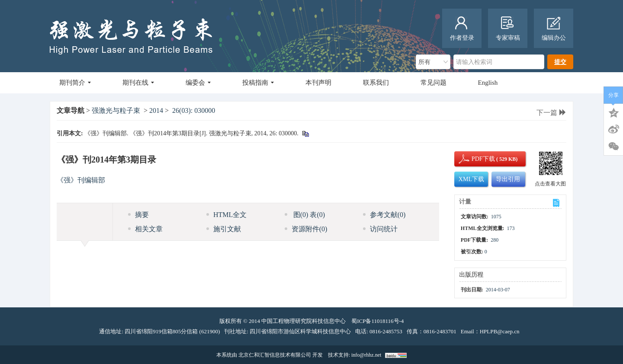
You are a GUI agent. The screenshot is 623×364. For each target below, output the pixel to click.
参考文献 (384, 215)
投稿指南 (258, 83)
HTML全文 (226, 215)
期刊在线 (138, 83)
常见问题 (434, 83)
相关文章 (145, 229)
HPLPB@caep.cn (500, 331)
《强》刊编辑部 (81, 180)
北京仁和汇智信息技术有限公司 (275, 355)
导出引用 (508, 179)
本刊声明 (318, 83)
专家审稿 (508, 29)
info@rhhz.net (366, 355)
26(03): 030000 (194, 110)
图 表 (305, 215)
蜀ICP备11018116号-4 (377, 321)
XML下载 (471, 179)
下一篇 (551, 113)
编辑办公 (554, 29)
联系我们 (376, 83)
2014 (156, 110)
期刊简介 (75, 83)
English (488, 83)
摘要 (138, 215)
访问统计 (380, 229)
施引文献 (224, 229)
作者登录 (462, 29)
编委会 (198, 83)
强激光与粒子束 (116, 110)
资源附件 (306, 229)
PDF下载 (476, 159)
